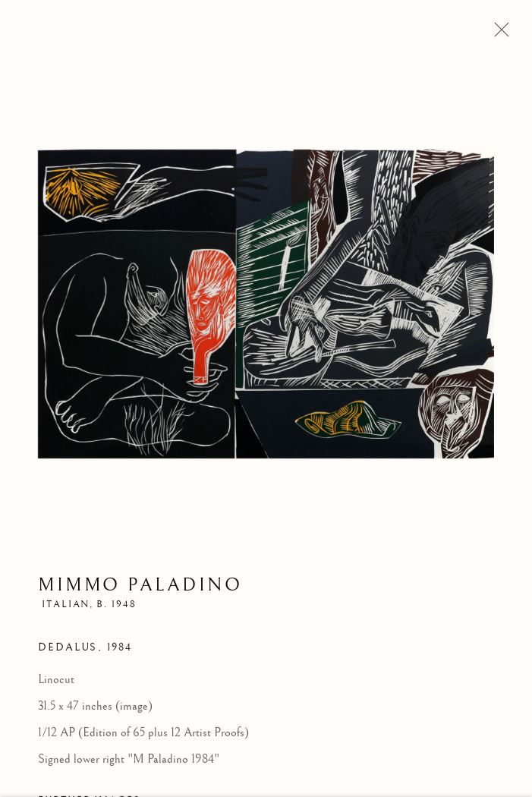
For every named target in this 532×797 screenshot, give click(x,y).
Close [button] (498, 34)
